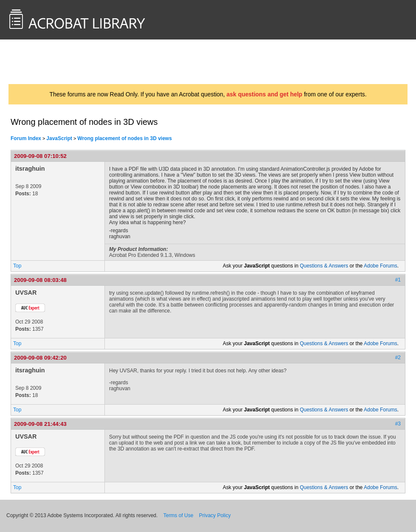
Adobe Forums (381, 266)
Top (17, 266)
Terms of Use (178, 515)
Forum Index (26, 138)
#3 (398, 424)
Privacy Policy (215, 515)
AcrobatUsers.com (42, 62)
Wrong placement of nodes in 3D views (125, 138)
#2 (398, 357)
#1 (398, 280)
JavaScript (59, 138)
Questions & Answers (324, 266)
